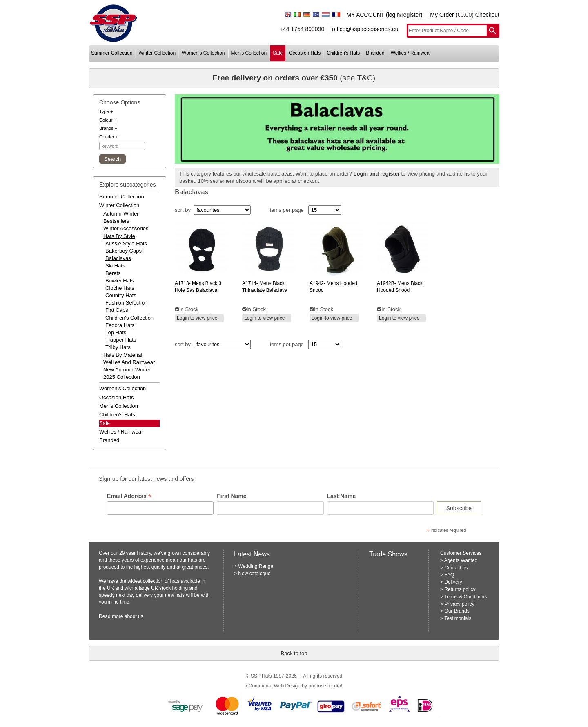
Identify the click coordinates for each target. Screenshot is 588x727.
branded (375, 53)
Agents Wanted (461, 560)
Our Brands (457, 611)
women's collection (203, 53)
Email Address (129, 496)
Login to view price (197, 318)
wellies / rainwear (411, 53)
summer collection (112, 53)
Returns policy (460, 589)
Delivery (453, 582)
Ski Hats (115, 266)
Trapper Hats (121, 340)
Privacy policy (459, 604)
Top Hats (116, 332)
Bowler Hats (120, 281)
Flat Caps (117, 310)
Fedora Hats (120, 325)
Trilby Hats (118, 347)
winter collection (157, 53)
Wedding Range (256, 566)
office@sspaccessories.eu (365, 29)
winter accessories (126, 228)
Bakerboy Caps (124, 251)
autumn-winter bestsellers (121, 217)
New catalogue (254, 574)
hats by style (119, 236)
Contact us (456, 568)
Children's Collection (129, 318)
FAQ (449, 575)
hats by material (123, 355)
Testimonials (458, 618)
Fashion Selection (126, 303)
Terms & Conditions (465, 597)
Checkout (487, 15)
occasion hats (305, 53)
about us (134, 616)
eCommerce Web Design (273, 686)
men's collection (249, 53)
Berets (113, 273)
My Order (442, 15)
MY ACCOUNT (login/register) (384, 15)
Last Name (342, 496)
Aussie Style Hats (126, 243)
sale (278, 53)
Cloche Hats (120, 288)
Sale (105, 423)
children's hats (343, 53)
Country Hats (121, 295)
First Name (232, 496)
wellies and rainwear (129, 362)
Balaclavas (118, 258)
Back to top (294, 653)
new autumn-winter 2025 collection (127, 373)
